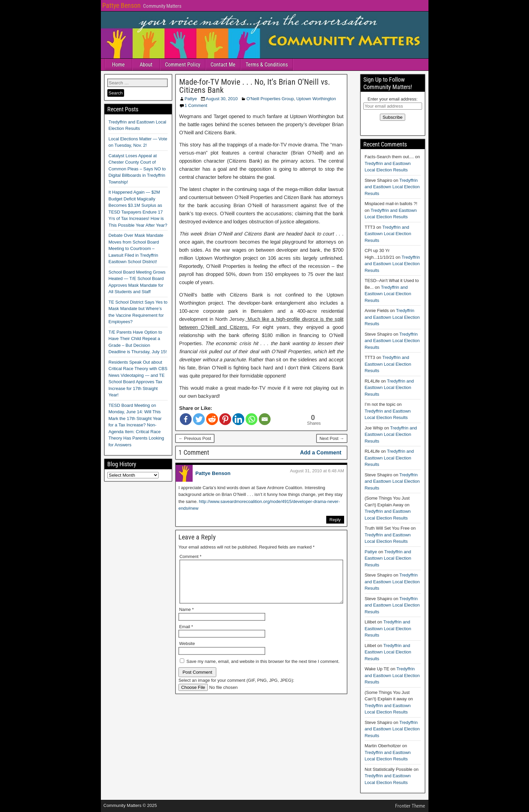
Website (187, 652)
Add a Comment (321, 453)
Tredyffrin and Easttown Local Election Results (392, 187)
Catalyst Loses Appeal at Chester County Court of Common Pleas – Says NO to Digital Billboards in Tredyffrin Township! (137, 169)
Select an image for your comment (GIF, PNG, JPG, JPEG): (236, 688)
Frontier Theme (410, 806)
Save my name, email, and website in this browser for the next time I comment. (263, 669)
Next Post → (332, 438)
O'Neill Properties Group (270, 99)
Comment (190, 556)
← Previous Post (195, 438)
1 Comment (196, 105)
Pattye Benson (121, 5)
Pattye (191, 99)
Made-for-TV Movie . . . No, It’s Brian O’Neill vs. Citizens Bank (255, 86)
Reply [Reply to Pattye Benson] (335, 520)
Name (186, 618)
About (146, 65)
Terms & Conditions (267, 65)
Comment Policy (183, 65)
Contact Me (223, 65)
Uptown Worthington (316, 99)
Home (118, 65)
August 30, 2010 (222, 99)
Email (186, 635)
